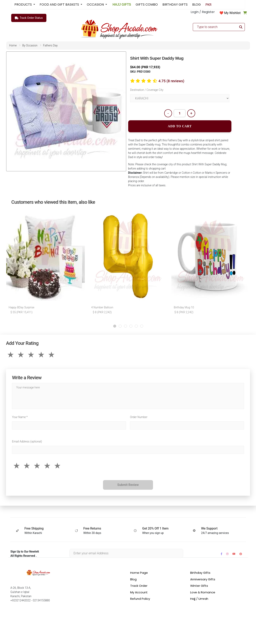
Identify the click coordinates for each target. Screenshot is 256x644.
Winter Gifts (199, 586)
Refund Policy (140, 599)
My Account (139, 592)
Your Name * (20, 417)
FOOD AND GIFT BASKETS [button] (60, 5)
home (13, 45)
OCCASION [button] (96, 5)
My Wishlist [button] (232, 13)
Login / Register (203, 12)
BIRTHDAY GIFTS (175, 5)
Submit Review (128, 485)
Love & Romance (203, 592)
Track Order (139, 586)
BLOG (196, 5)
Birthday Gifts (200, 573)
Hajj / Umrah (199, 599)
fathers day (50, 45)
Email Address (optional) (27, 441)
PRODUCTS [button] (23, 5)
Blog (133, 579)
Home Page (139, 573)
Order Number (139, 417)
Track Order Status (29, 18)
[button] (115, 326)
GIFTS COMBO (147, 5)
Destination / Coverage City (147, 90)
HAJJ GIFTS (121, 5)
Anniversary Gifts (203, 579)
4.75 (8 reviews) (171, 81)
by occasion (30, 45)
